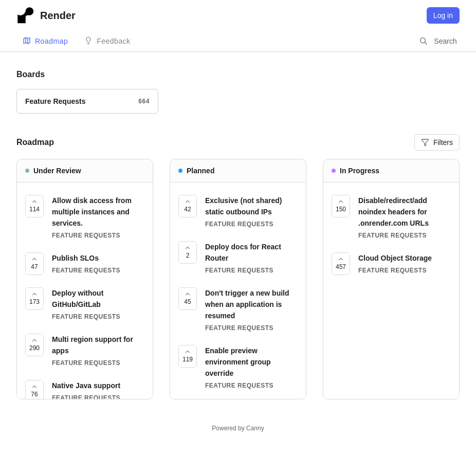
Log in (443, 15)
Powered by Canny (238, 428)
